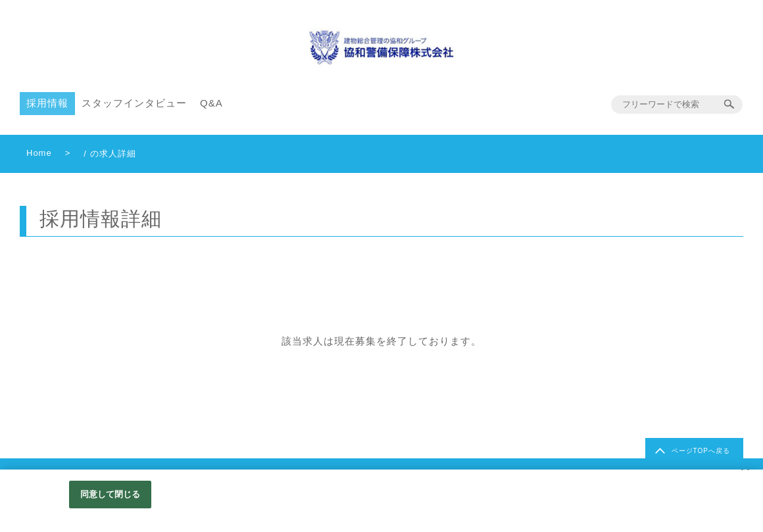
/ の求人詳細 (110, 154)
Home (39, 153)
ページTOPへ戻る (701, 451)
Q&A (211, 103)
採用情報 (47, 103)
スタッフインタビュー (134, 103)
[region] (381, 501)
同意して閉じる (111, 494)
